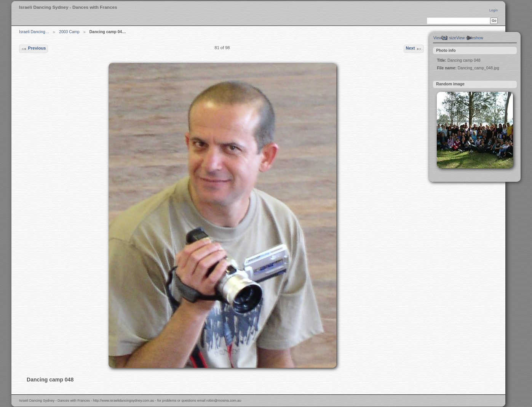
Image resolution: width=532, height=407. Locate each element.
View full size (445, 38)
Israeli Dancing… (34, 32)
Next (414, 49)
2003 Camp (69, 32)
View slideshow (470, 38)
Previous (33, 49)
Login (494, 10)
